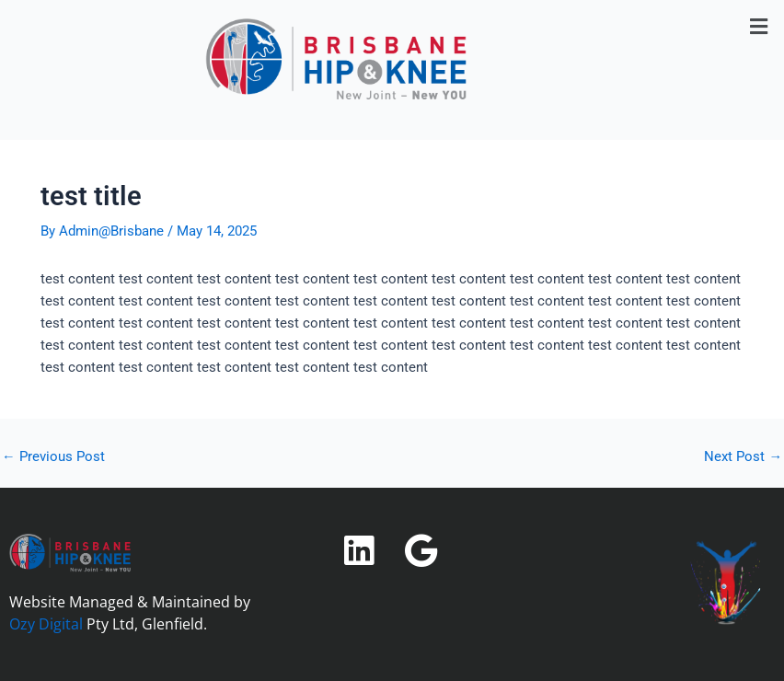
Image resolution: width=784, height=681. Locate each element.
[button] (759, 27)
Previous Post (53, 457)
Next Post (743, 457)
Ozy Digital (46, 624)
